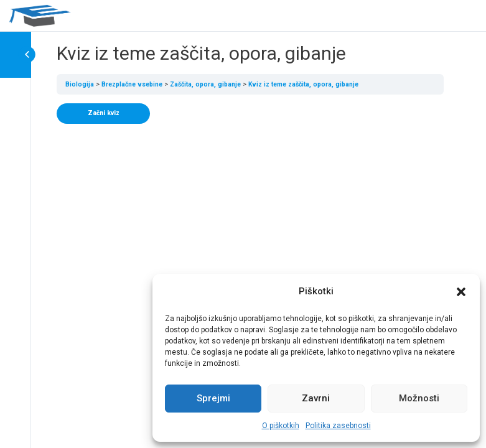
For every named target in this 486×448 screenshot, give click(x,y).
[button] (461, 292)
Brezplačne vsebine (132, 84)
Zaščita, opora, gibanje (205, 84)
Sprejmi (213, 398)
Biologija (80, 84)
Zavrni (316, 398)
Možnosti (419, 398)
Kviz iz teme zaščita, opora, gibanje (303, 84)
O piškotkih (281, 426)
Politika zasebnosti (338, 426)
